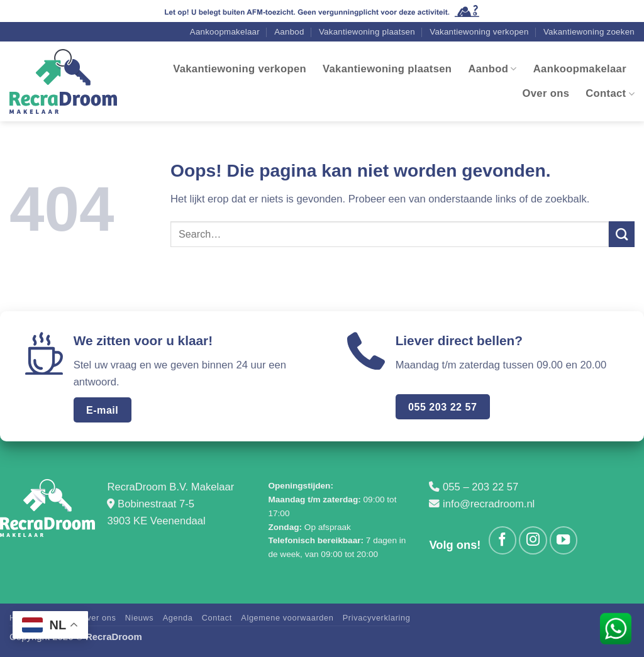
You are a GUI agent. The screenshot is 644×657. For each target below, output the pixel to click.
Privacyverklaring (377, 620)
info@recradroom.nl (489, 506)
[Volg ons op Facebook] (502, 543)
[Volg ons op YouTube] (563, 543)
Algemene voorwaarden (287, 620)
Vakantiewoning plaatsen (367, 34)
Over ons (546, 96)
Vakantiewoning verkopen (479, 34)
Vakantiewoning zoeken (589, 34)
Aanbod (289, 34)
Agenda (178, 620)
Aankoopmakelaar (225, 34)
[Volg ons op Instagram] (533, 543)
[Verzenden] (622, 237)
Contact (610, 96)
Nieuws (140, 620)
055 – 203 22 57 (480, 490)
